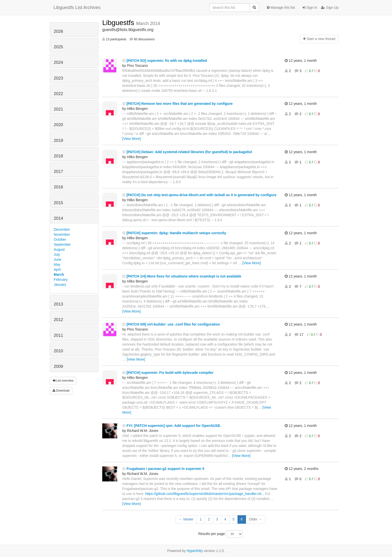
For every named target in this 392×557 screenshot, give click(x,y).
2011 (58, 335)
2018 (58, 156)
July (57, 254)
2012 (58, 320)
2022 (58, 94)
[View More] (131, 139)
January (60, 285)
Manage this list (281, 8)
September (62, 244)
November (62, 234)
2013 (58, 304)
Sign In (310, 8)
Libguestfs (119, 23)
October (60, 239)
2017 (58, 172)
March (59, 274)
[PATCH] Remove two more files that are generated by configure (177, 104)
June (57, 259)
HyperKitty (195, 551)
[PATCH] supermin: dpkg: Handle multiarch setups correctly (174, 233)
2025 (58, 47)
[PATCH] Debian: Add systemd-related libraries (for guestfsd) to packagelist (187, 152)
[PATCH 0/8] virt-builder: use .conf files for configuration (171, 324)
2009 (58, 366)
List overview (63, 381)
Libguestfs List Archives (77, 8)
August (59, 249)
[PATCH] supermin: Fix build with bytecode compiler (168, 373)
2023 (58, 78)
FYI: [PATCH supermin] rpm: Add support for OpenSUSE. (172, 426)
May (57, 264)
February (61, 280)
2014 (58, 218)
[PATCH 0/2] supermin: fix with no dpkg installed (164, 61)
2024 (58, 62)
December (62, 229)
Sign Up (330, 8)
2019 (58, 141)
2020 (58, 125)
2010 (58, 351)
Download (61, 391)
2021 (58, 109)
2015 (58, 203)
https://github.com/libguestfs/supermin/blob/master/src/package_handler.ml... (205, 494)
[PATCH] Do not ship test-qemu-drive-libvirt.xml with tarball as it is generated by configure (199, 195)
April (57, 269)
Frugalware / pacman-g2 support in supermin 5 (163, 469)
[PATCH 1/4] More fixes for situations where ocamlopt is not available (182, 276)
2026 (58, 31)
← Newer (186, 519)
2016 (58, 187)
